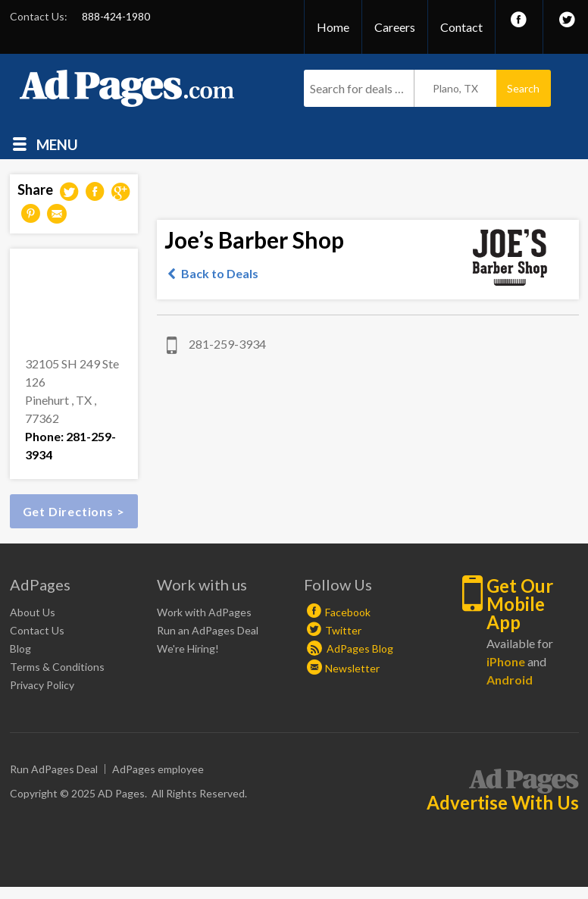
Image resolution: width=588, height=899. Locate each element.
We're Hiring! (188, 648)
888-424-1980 (116, 16)
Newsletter (352, 668)
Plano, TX (455, 88)
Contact (461, 27)
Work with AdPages (204, 612)
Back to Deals (220, 273)
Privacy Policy (42, 685)
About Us (33, 612)
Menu (57, 144)
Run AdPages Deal (54, 769)
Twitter (343, 630)
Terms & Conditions (57, 667)
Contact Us (37, 630)
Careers (395, 27)
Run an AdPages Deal (208, 630)
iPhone (506, 661)
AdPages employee (158, 769)
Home (333, 27)
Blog (20, 648)
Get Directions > (74, 511)
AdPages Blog (350, 648)
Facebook (348, 612)
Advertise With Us (503, 803)
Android (510, 680)
